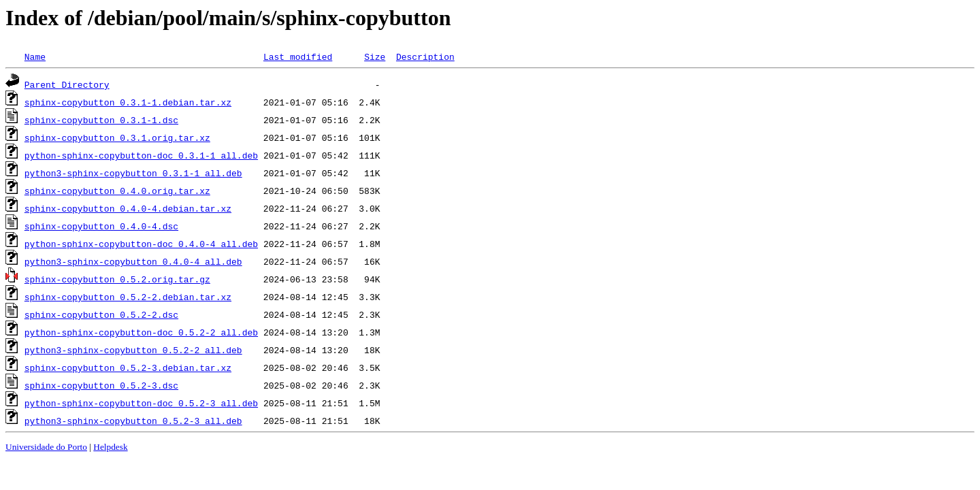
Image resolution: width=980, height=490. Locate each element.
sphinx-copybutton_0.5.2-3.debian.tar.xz (128, 367)
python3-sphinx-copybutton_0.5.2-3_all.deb (133, 421)
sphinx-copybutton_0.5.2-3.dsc (101, 385)
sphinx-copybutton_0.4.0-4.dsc (101, 226)
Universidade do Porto (46, 447)
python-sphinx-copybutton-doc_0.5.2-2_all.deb (141, 332)
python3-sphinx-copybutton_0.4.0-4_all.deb (133, 261)
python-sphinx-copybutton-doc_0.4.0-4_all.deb (141, 244)
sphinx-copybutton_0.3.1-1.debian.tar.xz (128, 102)
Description (425, 56)
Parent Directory (67, 84)
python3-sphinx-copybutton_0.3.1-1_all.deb (133, 173)
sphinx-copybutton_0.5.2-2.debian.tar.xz (128, 297)
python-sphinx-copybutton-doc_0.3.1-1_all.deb (141, 155)
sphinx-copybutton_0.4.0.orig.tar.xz (117, 191)
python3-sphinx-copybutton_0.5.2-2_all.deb (133, 350)
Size (375, 56)
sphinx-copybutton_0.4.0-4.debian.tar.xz (128, 208)
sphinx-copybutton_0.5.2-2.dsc (101, 314)
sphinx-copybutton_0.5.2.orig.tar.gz (117, 279)
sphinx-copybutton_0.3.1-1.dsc (101, 120)
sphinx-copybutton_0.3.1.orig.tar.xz (117, 137)
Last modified (298, 56)
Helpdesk (110, 447)
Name (35, 56)
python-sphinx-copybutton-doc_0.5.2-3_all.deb (141, 403)
